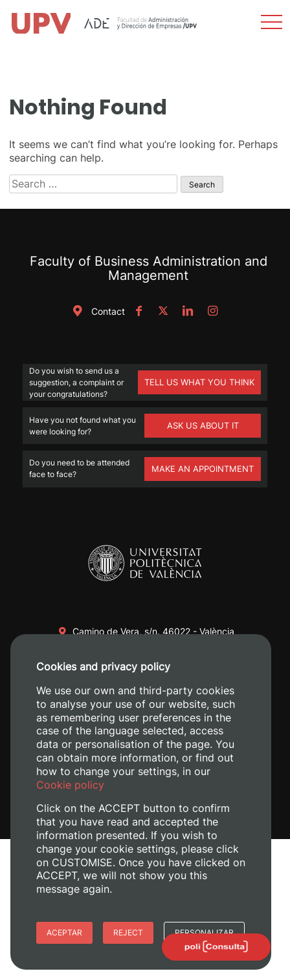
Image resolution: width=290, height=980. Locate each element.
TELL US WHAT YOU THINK (199, 382)
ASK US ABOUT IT (203, 425)
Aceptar (64, 932)
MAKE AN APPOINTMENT (203, 469)
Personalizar (204, 932)
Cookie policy (70, 785)
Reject (128, 932)
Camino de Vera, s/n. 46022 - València (153, 631)
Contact (96, 311)
